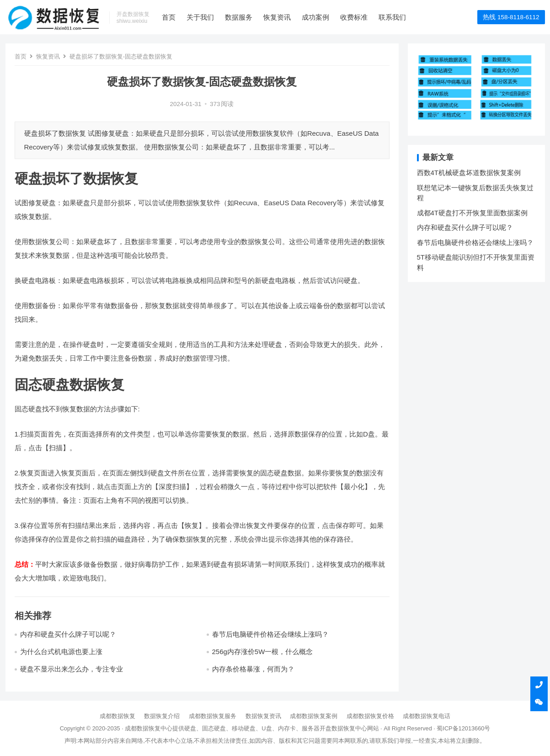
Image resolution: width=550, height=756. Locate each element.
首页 (169, 17)
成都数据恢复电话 (427, 716)
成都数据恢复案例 (314, 716)
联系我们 (392, 17)
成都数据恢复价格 (370, 716)
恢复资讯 (277, 17)
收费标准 (354, 17)
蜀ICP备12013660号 (463, 728)
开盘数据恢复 (337, 728)
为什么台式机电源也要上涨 (61, 652)
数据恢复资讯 (263, 716)
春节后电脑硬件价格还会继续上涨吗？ (270, 634)
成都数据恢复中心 (149, 728)
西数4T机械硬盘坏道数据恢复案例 (469, 173)
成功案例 (315, 17)
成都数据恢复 (117, 716)
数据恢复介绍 (162, 716)
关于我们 (200, 17)
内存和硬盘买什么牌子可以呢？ (68, 634)
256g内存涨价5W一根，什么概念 (263, 652)
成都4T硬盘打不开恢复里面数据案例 (473, 213)
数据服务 (239, 17)
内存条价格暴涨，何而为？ (253, 669)
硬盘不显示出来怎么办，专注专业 (72, 669)
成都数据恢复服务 (213, 716)
